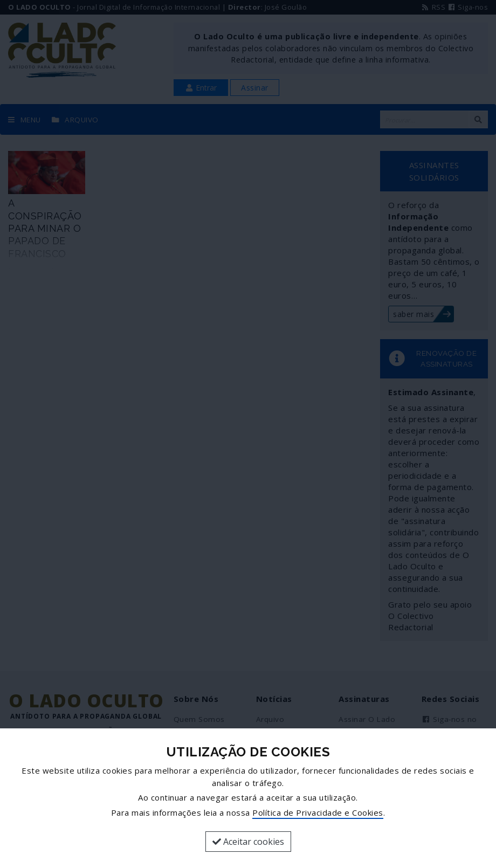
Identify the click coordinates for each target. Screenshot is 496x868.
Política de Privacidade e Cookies (318, 812)
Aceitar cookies (248, 842)
